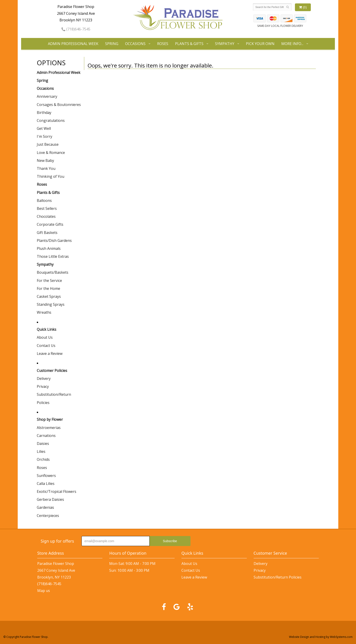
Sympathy (225, 44)
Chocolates (46, 216)
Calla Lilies (46, 484)
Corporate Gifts (50, 224)
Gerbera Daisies (50, 499)
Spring (112, 44)
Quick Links (47, 329)
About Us (45, 337)
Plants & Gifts (189, 44)
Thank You (46, 168)
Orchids (43, 459)
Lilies (41, 451)
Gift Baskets (47, 233)
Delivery (44, 378)
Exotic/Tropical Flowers (57, 491)
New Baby (45, 160)
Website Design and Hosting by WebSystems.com (321, 637)
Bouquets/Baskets (53, 272)
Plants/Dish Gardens (54, 241)
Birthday (44, 113)
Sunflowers (46, 476)
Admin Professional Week (73, 44)
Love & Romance (51, 153)
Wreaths (44, 312)
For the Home (48, 288)
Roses (163, 44)
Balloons (44, 200)
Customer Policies (52, 371)
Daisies (43, 444)
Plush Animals (49, 248)
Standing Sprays (51, 304)
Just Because (48, 144)
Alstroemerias (49, 428)
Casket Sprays (49, 296)
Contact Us (46, 346)
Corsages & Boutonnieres (59, 105)
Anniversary (47, 96)
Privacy (43, 386)
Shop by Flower (50, 419)
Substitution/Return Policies (54, 398)
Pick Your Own (260, 44)
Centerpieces (48, 516)
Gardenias (45, 507)
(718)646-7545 (76, 29)
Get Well (44, 128)
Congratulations (51, 120)
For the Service (49, 281)
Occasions (135, 44)
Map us (44, 591)
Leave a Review (50, 353)
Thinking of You (51, 176)
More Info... (292, 44)
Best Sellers (47, 208)
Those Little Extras (53, 256)
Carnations (46, 436)
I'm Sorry (44, 136)
